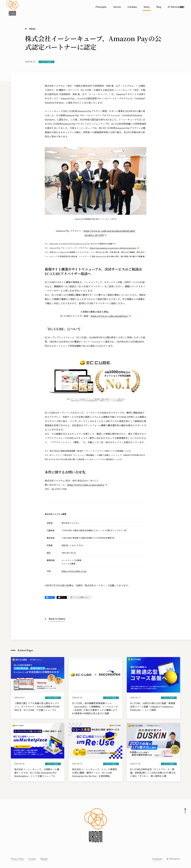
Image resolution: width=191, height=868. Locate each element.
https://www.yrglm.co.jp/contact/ (86, 485)
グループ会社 (46, 62)
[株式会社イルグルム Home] (12, 14)
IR (169, 7)
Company (132, 7)
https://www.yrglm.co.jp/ (74, 571)
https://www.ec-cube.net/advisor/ (109, 316)
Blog (159, 7)
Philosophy (101, 7)
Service (117, 7)
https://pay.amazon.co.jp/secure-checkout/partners (113, 248)
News (147, 7)
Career (180, 7)
